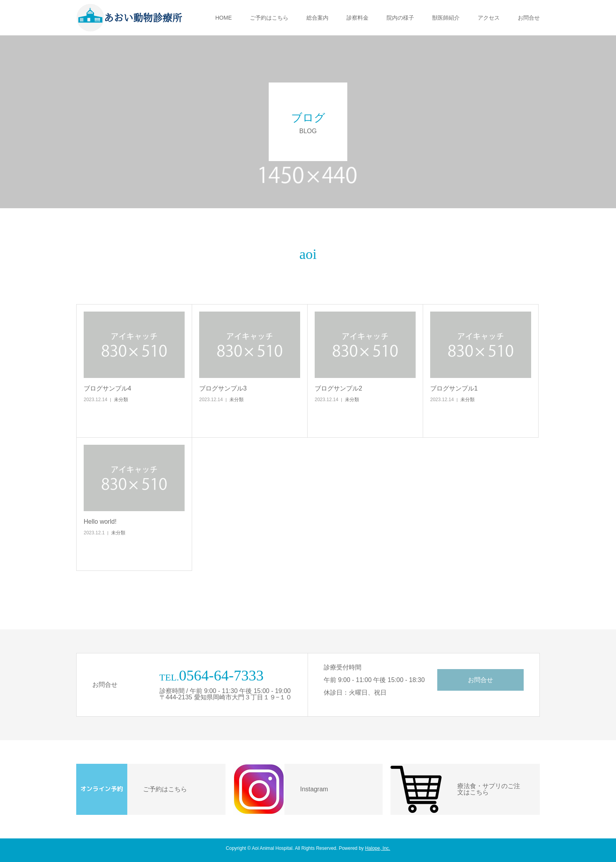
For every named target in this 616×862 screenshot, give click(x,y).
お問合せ (529, 18)
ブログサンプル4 (107, 388)
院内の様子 (400, 18)
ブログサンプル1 (454, 388)
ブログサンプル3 (223, 388)
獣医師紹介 (446, 18)
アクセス (489, 18)
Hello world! (100, 522)
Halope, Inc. (378, 848)
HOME (224, 18)
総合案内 (317, 18)
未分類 (121, 400)
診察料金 (357, 18)
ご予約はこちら (269, 18)
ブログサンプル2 (338, 388)
